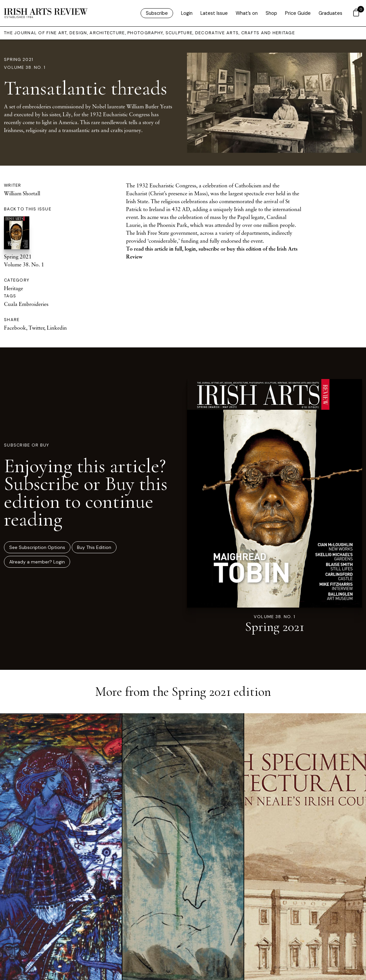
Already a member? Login (37, 562)
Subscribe (157, 13)
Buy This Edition (94, 547)
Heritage (13, 288)
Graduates (330, 13)
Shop (271, 13)
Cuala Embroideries (26, 304)
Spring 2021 (19, 59)
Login (187, 13)
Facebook (15, 328)
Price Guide (298, 13)
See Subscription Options (37, 547)
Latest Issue (214, 13)
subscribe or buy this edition (230, 249)
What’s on (247, 13)
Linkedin (57, 328)
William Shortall (22, 193)
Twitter (36, 328)
